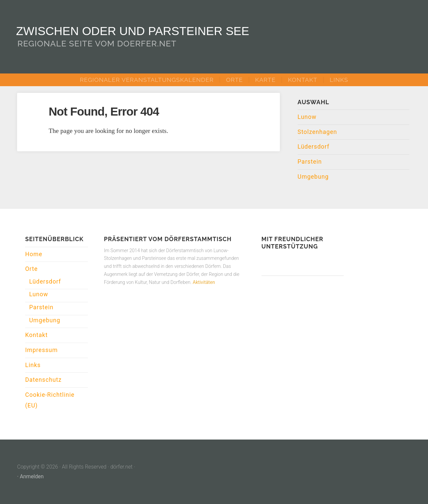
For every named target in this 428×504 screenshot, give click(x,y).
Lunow (307, 117)
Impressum (41, 350)
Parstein (310, 162)
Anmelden (32, 476)
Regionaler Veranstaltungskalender (147, 80)
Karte (265, 80)
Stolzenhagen (317, 132)
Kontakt (303, 80)
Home (34, 254)
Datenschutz (43, 380)
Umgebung (313, 177)
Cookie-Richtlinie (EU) (50, 400)
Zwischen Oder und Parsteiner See (133, 31)
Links (339, 80)
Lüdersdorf (313, 147)
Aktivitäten (204, 282)
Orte (234, 80)
